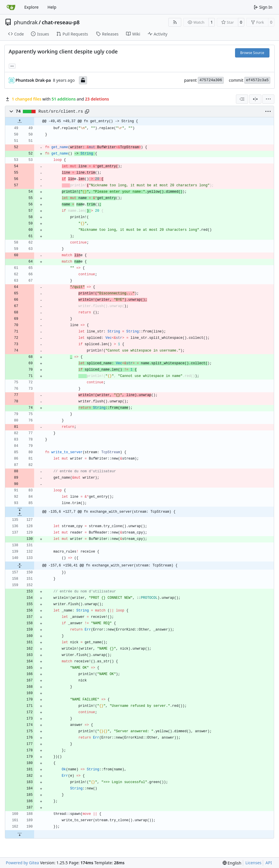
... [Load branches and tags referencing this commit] (12, 66)
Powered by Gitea (22, 863)
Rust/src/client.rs (61, 111)
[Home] (11, 7)
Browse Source (252, 53)
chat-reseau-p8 (61, 22)
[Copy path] (87, 111)
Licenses (254, 863)
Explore (31, 7)
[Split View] (255, 99)
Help (52, 7)
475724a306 (211, 80)
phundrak (26, 22)
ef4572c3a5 (257, 80)
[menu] (268, 99)
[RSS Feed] (175, 22)
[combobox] (242, 99)
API (269, 863)
